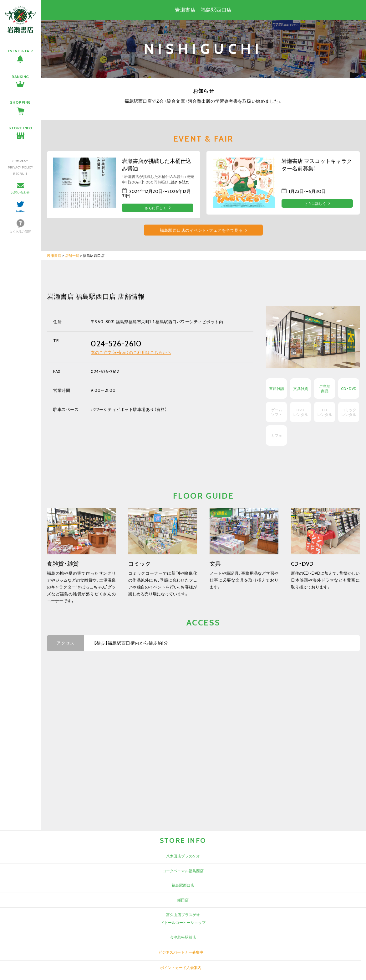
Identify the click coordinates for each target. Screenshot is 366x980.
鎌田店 (183, 900)
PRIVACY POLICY (20, 167)
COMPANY (20, 161)
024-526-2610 (116, 344)
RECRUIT (20, 174)
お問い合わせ (20, 192)
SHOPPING (20, 102)
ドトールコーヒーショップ (183, 923)
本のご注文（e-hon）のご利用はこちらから (131, 352)
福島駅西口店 (183, 885)
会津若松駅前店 (183, 937)
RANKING (20, 77)
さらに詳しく (156, 208)
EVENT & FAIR (20, 51)
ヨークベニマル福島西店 (183, 871)
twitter (20, 211)
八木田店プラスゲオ (183, 856)
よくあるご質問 (20, 232)
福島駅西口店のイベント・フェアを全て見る (201, 230)
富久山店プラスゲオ (183, 915)
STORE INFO (20, 128)
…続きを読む (179, 182)
